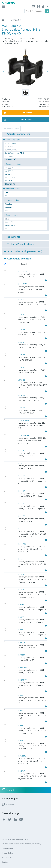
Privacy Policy (8, 853)
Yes (7, 192)
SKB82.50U (22, 463)
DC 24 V (8, 181)
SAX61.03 (21, 314)
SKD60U (21, 710)
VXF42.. (7, 20)
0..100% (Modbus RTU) (14, 153)
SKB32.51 (21, 491)
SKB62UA (21, 574)
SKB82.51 (21, 504)
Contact (33, 7)
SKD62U (21, 741)
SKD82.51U (22, 680)
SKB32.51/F (22, 284)
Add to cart (27, 113)
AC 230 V (9, 171)
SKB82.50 (21, 451)
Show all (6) (10, 184)
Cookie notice (8, 848)
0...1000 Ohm (11, 143)
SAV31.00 (21, 408)
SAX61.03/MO (23, 420)
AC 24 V (8, 174)
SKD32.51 (21, 605)
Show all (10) (11, 159)
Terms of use (7, 857)
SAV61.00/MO (23, 435)
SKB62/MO (22, 544)
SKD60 (20, 695)
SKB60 (20, 559)
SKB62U (21, 589)
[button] (26, 92)
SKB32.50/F (22, 271)
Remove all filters (11, 128)
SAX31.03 (21, 367)
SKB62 (20, 529)
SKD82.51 (21, 617)
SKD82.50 (21, 655)
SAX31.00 (21, 355)
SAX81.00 (21, 330)
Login (43, 7)
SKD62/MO (22, 756)
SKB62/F (21, 299)
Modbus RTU (10, 225)
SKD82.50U (22, 667)
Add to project (27, 119)
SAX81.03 (21, 342)
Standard (9, 204)
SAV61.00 (21, 380)
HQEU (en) (38, 7)
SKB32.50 (21, 516)
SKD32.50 (21, 642)
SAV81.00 (21, 395)
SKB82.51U (22, 476)
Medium (9, 207)
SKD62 (20, 725)
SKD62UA (21, 771)
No (6, 196)
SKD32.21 (21, 630)
